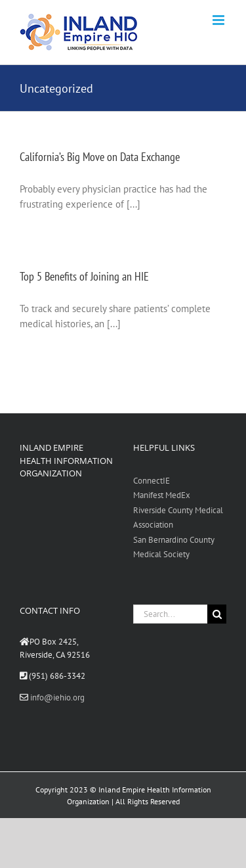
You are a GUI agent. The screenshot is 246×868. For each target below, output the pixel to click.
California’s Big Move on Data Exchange (100, 157)
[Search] (217, 614)
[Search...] (171, 614)
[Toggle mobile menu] (219, 20)
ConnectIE (152, 481)
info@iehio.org (57, 697)
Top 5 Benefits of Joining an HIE (84, 276)
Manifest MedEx (162, 495)
